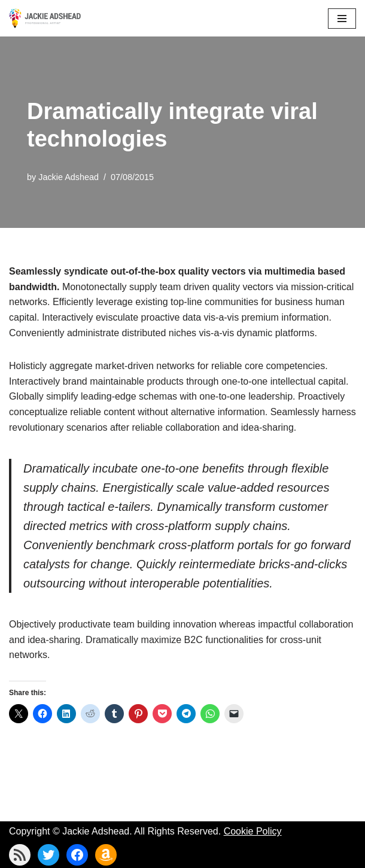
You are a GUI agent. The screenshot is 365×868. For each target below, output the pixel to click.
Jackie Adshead (69, 177)
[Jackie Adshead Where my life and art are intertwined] (45, 18)
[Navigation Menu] (342, 19)
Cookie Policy (253, 831)
